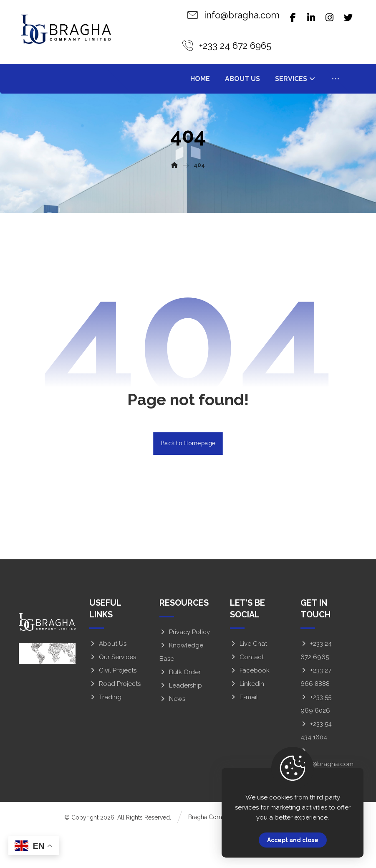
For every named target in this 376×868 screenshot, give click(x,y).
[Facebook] (293, 18)
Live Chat (249, 680)
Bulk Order (180, 708)
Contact (247, 693)
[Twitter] (348, 18)
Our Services (113, 693)
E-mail (244, 733)
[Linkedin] (311, 18)
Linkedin (247, 720)
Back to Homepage (188, 479)
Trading (105, 733)
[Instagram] (330, 18)
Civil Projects (113, 706)
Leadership (181, 721)
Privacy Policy (185, 668)
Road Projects (115, 720)
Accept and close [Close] (293, 840)
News (172, 735)
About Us (108, 680)
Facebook (250, 706)
